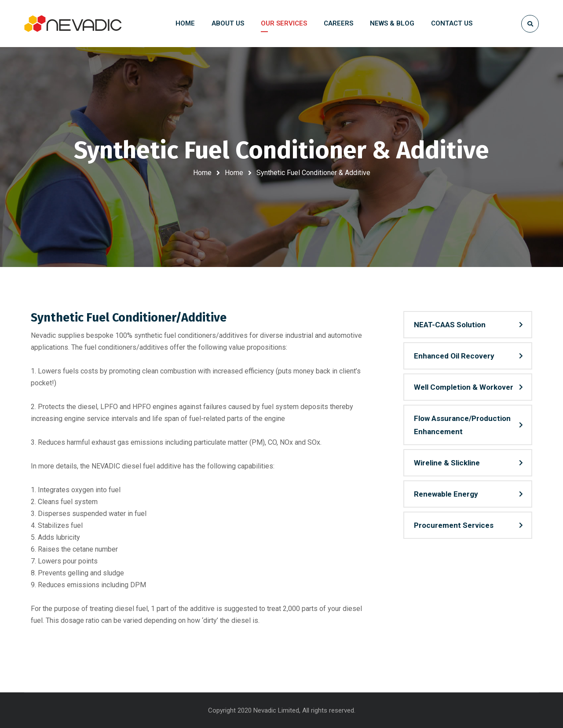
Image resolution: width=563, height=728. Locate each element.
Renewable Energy (446, 494)
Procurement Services (454, 525)
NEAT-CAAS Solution (450, 325)
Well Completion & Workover (464, 387)
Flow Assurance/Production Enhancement (462, 425)
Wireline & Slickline (447, 463)
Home (202, 173)
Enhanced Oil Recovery (454, 356)
